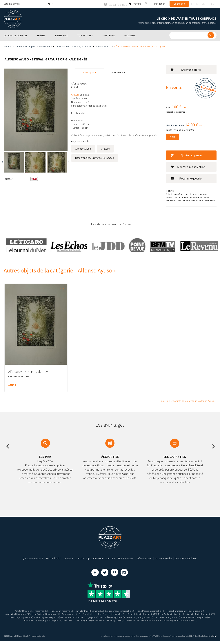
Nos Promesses (126, 558)
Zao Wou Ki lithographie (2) (36, 620)
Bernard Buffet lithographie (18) (162, 613)
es (212, 4)
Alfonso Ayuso (103, 46)
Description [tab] (89, 72)
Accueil (7, 46)
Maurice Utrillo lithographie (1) (67, 620)
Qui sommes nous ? (33, 558)
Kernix (212, 639)
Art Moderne (45, 46)
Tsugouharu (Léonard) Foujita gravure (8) (195, 610)
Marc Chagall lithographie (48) (90, 617)
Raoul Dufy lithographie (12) (191, 617)
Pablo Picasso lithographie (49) (157, 610)
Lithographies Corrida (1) (136, 623)
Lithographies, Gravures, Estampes (74, 46)
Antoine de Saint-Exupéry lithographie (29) (106, 620)
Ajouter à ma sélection (188, 166)
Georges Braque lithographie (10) (122, 610)
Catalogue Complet (25, 46)
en (198, 4)
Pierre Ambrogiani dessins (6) (195, 613)
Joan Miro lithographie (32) (24, 613)
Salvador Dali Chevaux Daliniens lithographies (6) (97, 623)
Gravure (105, 148)
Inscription (160, 4)
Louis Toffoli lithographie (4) (160, 617)
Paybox (195, 639)
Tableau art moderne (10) (58, 610)
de (203, 4)
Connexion (179, 4)
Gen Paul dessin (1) (101, 613)
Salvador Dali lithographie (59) (88, 610)
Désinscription (145, 558)
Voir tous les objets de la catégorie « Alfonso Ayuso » (188, 401)
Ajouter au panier (186, 155)
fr (193, 4)
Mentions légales (163, 558)
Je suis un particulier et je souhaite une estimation (90, 558)
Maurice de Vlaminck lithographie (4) (126, 617)
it (208, 4)
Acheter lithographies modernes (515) (24, 610)
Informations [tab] (119, 72)
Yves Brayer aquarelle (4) (61, 617)
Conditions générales (186, 558)
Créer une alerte (186, 69)
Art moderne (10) (81, 613)
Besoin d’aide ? (54, 558)
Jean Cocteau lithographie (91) (55, 613)
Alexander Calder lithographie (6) (146, 620)
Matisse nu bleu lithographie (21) (181, 620)
